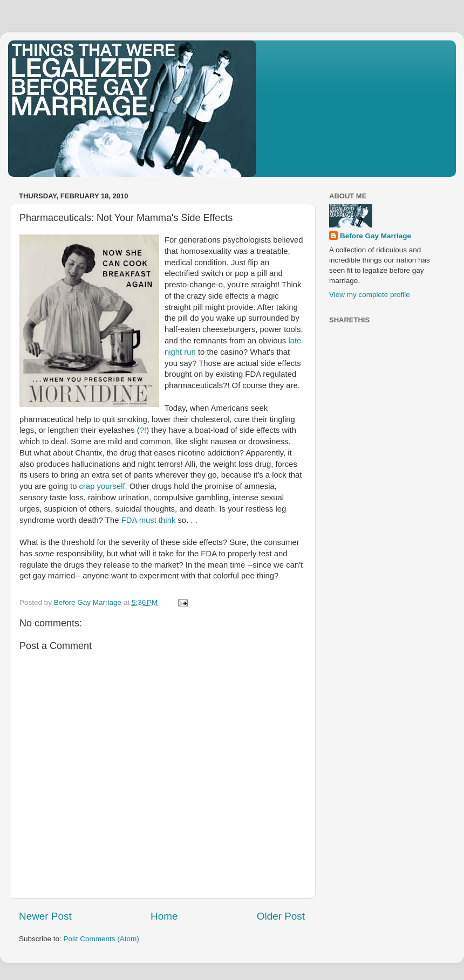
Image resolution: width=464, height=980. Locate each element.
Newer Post (45, 916)
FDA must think (149, 520)
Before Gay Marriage (376, 236)
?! (143, 430)
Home (164, 916)
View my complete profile (370, 295)
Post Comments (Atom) (101, 939)
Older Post (281, 916)
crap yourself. (103, 486)
